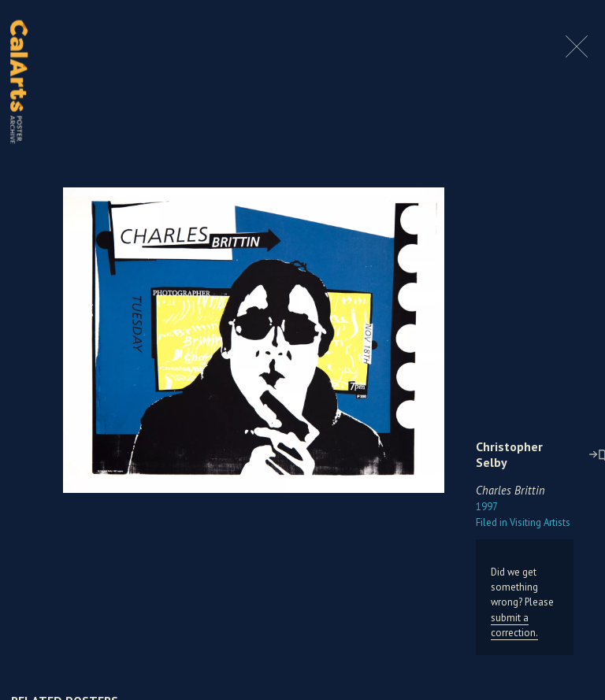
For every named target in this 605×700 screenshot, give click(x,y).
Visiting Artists (523, 522)
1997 (487, 507)
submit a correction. (514, 625)
